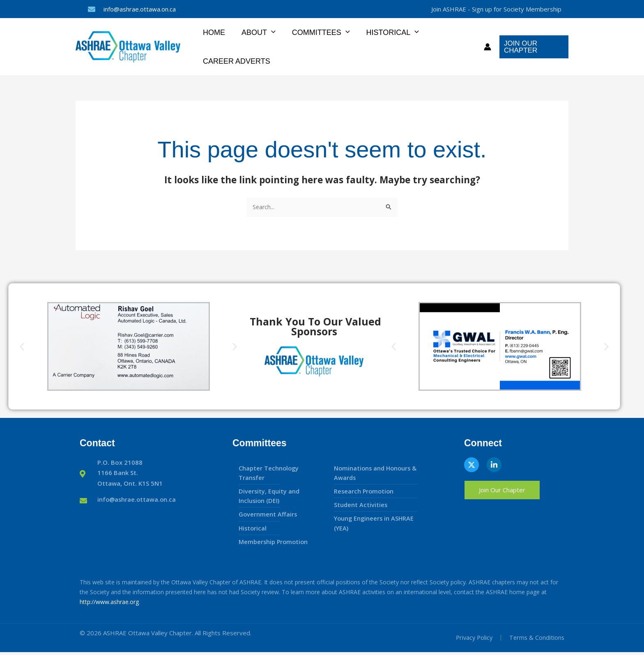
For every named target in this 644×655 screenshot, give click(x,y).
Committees (317, 32)
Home (213, 32)
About (256, 32)
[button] (269, 32)
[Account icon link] (486, 47)
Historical (387, 32)
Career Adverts (236, 61)
